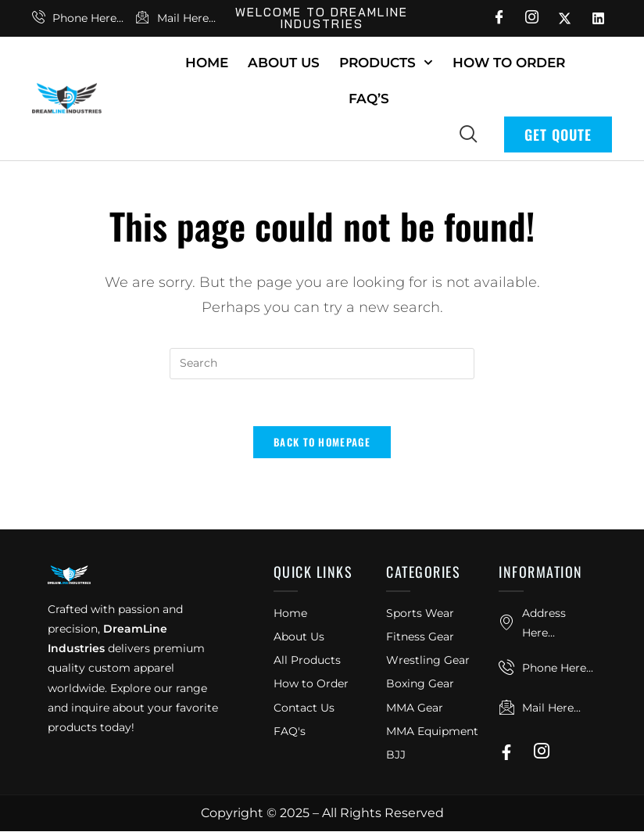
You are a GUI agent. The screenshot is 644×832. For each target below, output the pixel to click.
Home (207, 63)
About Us (284, 63)
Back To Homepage (322, 443)
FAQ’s (369, 99)
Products (386, 63)
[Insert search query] (322, 364)
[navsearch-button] (468, 133)
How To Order (509, 63)
